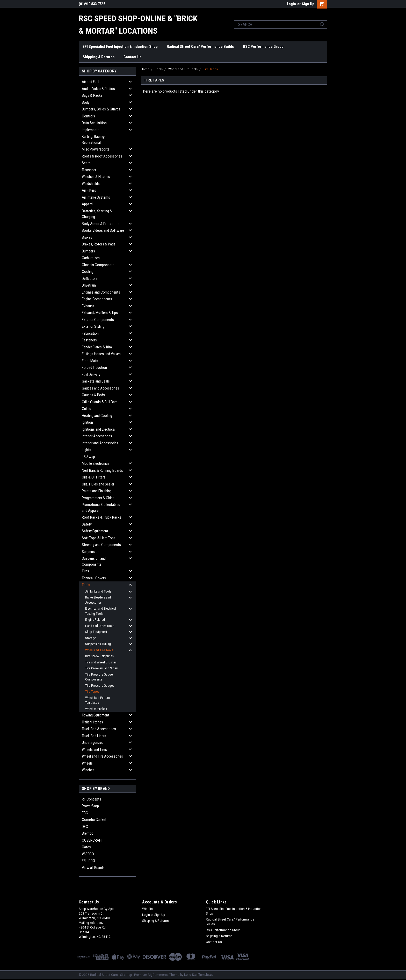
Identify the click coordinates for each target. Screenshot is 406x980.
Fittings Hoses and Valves (101, 354)
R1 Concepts (92, 799)
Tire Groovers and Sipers (102, 668)
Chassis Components (98, 265)
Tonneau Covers (94, 578)
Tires (85, 571)
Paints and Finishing (97, 491)
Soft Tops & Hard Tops (99, 538)
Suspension (91, 552)
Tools (86, 585)
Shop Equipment (96, 632)
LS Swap (88, 457)
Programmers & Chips (98, 498)
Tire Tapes (92, 691)
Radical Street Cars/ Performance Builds (200, 47)
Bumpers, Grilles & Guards (101, 109)
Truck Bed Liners (94, 736)
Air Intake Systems (96, 197)
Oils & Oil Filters (94, 477)
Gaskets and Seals (96, 381)
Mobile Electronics (96, 463)
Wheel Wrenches (96, 709)
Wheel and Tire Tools (99, 650)
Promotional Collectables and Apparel (101, 508)
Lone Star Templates (199, 975)
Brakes (87, 237)
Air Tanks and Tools (98, 591)
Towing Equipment (96, 715)
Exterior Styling (93, 326)
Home (145, 69)
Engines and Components (101, 292)
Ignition (87, 422)
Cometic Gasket (94, 820)
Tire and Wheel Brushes (101, 662)
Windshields (91, 184)
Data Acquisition (94, 123)
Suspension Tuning (98, 644)
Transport (89, 170)
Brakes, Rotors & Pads (99, 244)
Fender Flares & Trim (97, 347)
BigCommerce (158, 975)
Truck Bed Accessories (99, 729)
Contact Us (132, 57)
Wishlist (148, 909)
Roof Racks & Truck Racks (102, 517)
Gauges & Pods (93, 395)
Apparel (88, 204)
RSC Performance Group (263, 47)
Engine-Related (95, 620)
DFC (85, 827)
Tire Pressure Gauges (100, 686)
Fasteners (89, 340)
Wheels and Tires (94, 750)
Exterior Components (98, 320)
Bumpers (88, 251)
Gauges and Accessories (100, 388)
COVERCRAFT (92, 840)
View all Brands (93, 868)
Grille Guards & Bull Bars (100, 402)
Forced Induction (94, 368)
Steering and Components (101, 545)
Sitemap (126, 975)
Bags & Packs (92, 95)
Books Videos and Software (103, 230)
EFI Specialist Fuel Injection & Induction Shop (120, 47)
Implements (91, 130)
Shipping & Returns (99, 57)
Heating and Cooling (97, 416)
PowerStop (90, 806)
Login (291, 4)
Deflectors (90, 279)
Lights (86, 450)
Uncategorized (93, 743)
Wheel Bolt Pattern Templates (97, 700)
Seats (86, 163)
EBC (85, 813)
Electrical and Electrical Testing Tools (101, 611)
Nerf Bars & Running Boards (102, 470)
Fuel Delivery (91, 375)
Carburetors (91, 258)
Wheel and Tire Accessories (102, 756)
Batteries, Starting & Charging (97, 214)
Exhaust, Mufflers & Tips (100, 313)
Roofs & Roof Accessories (102, 156)
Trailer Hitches (92, 722)
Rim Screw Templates (99, 656)
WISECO (88, 854)
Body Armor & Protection (101, 224)
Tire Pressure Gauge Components (99, 677)
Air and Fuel (90, 82)
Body (86, 102)
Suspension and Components (94, 561)
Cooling (88, 272)
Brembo (88, 833)
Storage (90, 638)
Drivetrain (89, 285)
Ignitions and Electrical (99, 429)
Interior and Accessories (100, 443)
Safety (87, 524)
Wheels (87, 763)
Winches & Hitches (96, 177)
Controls (88, 116)
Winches (88, 770)
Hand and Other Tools (100, 626)
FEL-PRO (88, 861)
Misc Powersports (96, 149)
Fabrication (90, 333)
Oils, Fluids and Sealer (98, 484)
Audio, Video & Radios (98, 89)
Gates (86, 847)
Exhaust (88, 306)
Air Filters (89, 190)
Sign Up (308, 4)
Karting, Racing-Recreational (94, 140)
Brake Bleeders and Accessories (98, 600)
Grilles (86, 409)
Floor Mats (90, 361)
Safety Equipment (95, 531)
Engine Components (97, 299)
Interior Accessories (97, 436)
